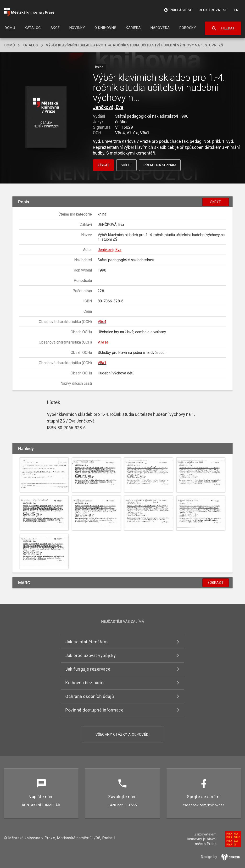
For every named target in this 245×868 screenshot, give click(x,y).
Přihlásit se (178, 10)
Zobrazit (216, 583)
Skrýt (216, 202)
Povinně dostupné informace (94, 710)
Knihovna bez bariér (85, 683)
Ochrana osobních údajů (90, 696)
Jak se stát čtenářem (86, 642)
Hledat (223, 28)
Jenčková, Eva (108, 107)
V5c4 (102, 322)
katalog (30, 45)
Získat (103, 165)
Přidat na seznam (160, 165)
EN (236, 10)
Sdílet (126, 165)
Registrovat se (213, 10)
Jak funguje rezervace (88, 669)
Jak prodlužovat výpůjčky (91, 655)
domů (10, 45)
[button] (46, 117)
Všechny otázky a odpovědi (123, 734)
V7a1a (103, 342)
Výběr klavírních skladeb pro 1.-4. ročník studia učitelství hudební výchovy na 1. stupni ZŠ (134, 45)
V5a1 (102, 363)
